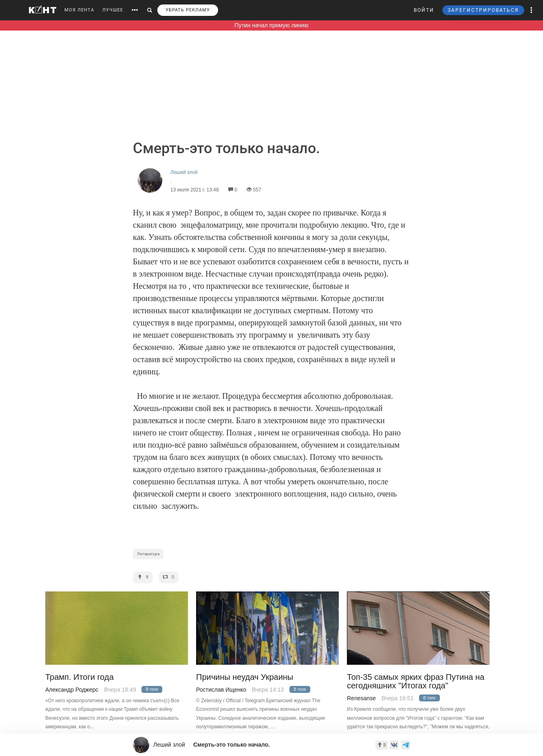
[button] (532, 10)
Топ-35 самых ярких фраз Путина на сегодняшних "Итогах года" (416, 681)
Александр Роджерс (72, 690)
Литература (148, 554)
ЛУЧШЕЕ (113, 10)
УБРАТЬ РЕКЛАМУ (188, 10)
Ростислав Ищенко (221, 690)
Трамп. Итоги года (79, 677)
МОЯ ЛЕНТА (79, 10)
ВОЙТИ (424, 10)
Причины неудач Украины (245, 677)
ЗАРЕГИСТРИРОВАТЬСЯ (483, 10)
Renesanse (361, 698)
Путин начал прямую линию (271, 25)
